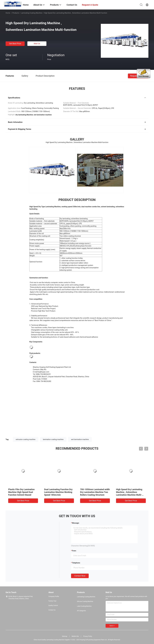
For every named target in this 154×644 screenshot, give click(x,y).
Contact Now (80, 576)
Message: (76, 523)
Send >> (112, 626)
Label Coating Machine (84, 606)
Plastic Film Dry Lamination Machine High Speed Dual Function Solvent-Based (21, 492)
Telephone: (76, 563)
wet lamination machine (80, 439)
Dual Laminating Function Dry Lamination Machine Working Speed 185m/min (58, 492)
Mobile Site (75, 636)
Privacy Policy (88, 636)
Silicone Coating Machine (85, 601)
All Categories (81, 611)
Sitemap (65, 636)
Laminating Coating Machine (32, 13)
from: (74, 551)
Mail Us (37, 44)
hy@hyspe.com (43, 372)
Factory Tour (52, 601)
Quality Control (53, 605)
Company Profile (54, 596)
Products (16, 13)
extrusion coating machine (26, 439)
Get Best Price (15, 44)
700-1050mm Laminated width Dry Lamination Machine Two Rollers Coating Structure (95, 492)
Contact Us (52, 610)
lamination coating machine (53, 439)
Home (8, 13)
